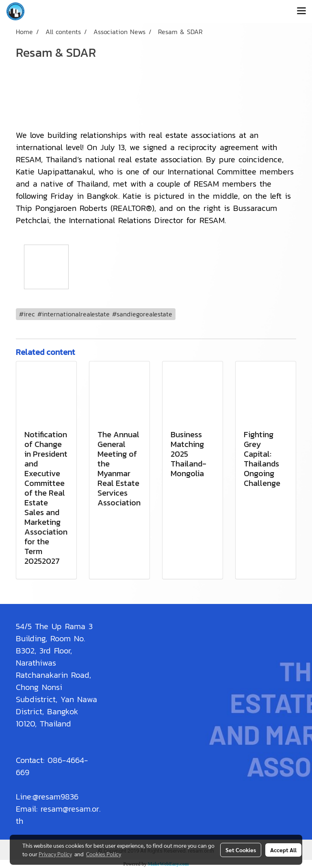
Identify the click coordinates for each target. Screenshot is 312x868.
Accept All (283, 850)
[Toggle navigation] (301, 11)
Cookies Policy (104, 854)
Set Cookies (241, 850)
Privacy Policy (55, 854)
